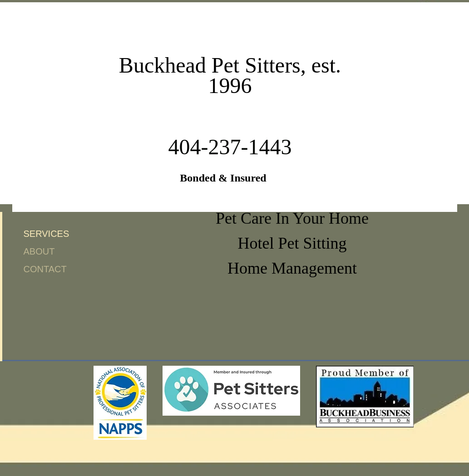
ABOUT (39, 251)
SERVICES (47, 234)
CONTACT (45, 269)
